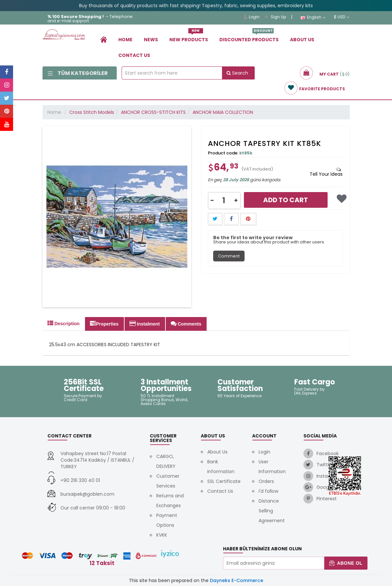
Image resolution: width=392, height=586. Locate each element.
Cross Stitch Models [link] (92, 112)
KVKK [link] (162, 535)
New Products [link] (189, 37)
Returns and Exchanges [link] (170, 501)
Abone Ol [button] (346, 563)
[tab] (326, 172)
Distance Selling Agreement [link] (272, 511)
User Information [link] (272, 467)
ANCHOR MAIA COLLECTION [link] (223, 112)
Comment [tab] (229, 256)
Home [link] (125, 40)
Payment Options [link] (167, 520)
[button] (212, 201)
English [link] (313, 17)
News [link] (151, 40)
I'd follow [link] (268, 491)
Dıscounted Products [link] (249, 37)
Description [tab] (64, 323)
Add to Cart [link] (286, 200)
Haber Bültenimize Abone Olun (262, 549)
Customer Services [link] (168, 481)
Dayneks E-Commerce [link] (237, 580)
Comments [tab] (186, 324)
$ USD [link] (342, 17)
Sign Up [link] (275, 17)
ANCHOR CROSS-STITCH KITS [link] (153, 112)
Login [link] (252, 17)
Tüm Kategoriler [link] (78, 73)
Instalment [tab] (145, 324)
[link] (104, 39)
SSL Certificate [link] (224, 481)
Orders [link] (266, 481)
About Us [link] (302, 40)
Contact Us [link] (134, 55)
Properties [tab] (104, 324)
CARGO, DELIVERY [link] (166, 461)
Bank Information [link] (221, 467)
